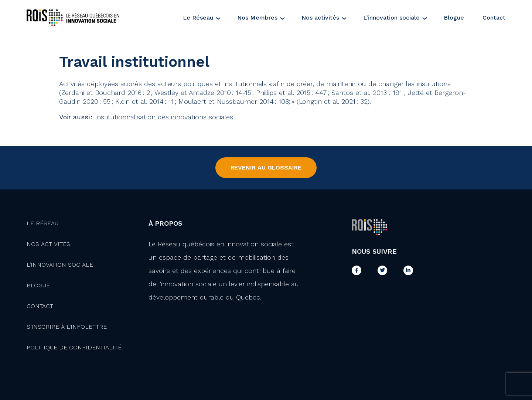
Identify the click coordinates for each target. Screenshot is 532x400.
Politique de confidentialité (74, 347)
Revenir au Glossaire (266, 167)
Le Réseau (198, 18)
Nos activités (320, 18)
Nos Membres (257, 18)
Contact (494, 18)
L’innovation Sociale (60, 265)
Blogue (454, 18)
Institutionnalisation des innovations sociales (164, 117)
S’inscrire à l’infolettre (67, 327)
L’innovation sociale (391, 18)
